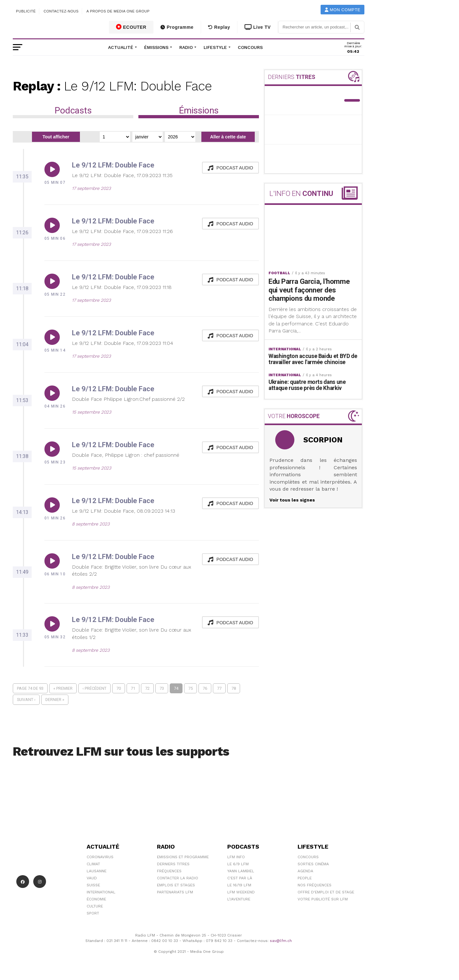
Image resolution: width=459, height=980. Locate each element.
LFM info (236, 857)
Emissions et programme (183, 857)
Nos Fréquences (315, 885)
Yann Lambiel (241, 871)
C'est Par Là (240, 878)
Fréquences (169, 871)
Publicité (26, 11)
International (101, 892)
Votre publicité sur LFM (323, 899)
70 (119, 688)
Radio (186, 47)
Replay (219, 27)
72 (147, 688)
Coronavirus (100, 857)
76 (205, 688)
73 (162, 688)
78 (234, 688)
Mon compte (343, 10)
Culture (95, 906)
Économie (96, 899)
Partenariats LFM (175, 892)
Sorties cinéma (313, 864)
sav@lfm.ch (281, 941)
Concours (250, 47)
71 (133, 688)
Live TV (258, 27)
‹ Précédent (94, 688)
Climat (93, 864)
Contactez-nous (61, 11)
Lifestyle (215, 47)
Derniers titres (173, 864)
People (305, 878)
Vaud (92, 878)
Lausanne (97, 871)
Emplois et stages (176, 885)
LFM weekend (241, 892)
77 (219, 688)
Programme (177, 27)
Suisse (93, 885)
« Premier (63, 688)
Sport (93, 913)
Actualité (121, 47)
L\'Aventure (239, 899)
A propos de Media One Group (118, 11)
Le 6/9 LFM (238, 864)
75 (191, 688)
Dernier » (55, 700)
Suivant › (26, 700)
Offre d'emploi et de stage (326, 892)
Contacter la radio (178, 878)
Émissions (156, 47)
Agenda (305, 871)
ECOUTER (131, 27)
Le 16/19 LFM (239, 885)
